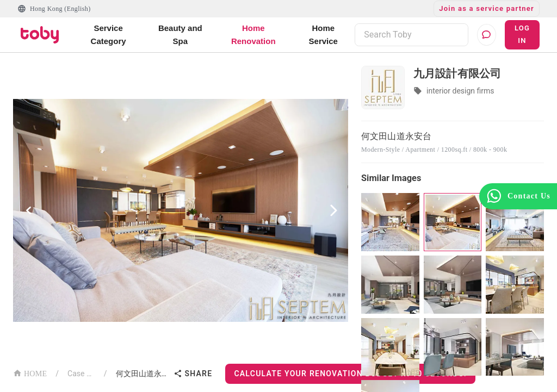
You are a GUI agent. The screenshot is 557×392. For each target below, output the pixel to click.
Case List (81, 374)
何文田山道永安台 (143, 374)
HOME (30, 373)
